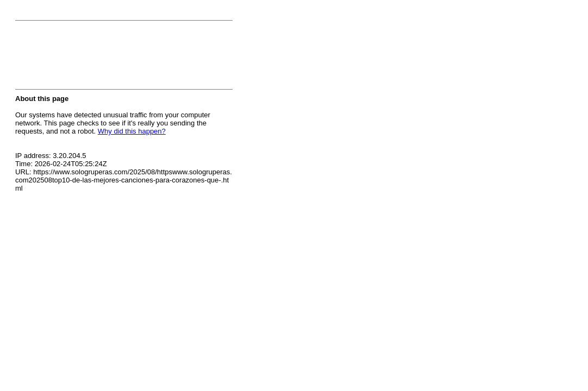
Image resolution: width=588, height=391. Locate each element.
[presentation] (98, 58)
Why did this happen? (132, 131)
